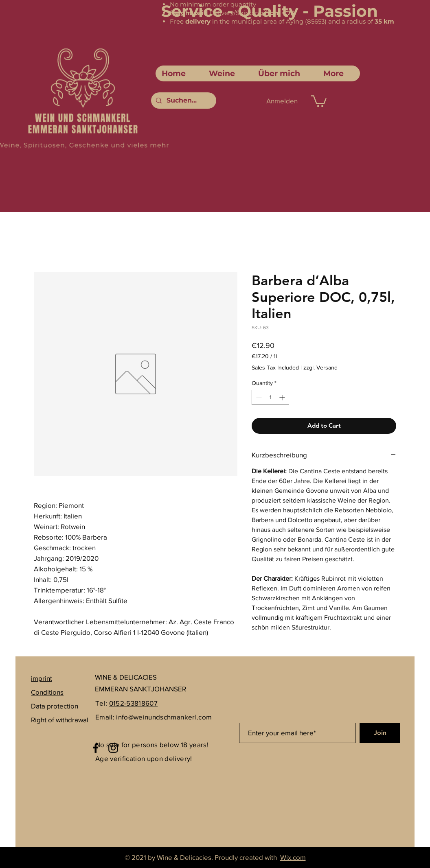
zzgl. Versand (320, 367)
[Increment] (283, 397)
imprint (42, 678)
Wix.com (293, 857)
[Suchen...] (183, 101)
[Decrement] (258, 397)
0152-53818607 (133, 703)
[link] (319, 101)
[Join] (380, 733)
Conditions (47, 692)
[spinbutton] (270, 397)
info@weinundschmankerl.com (164, 717)
